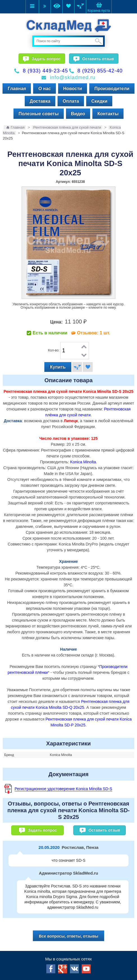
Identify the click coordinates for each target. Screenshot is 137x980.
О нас (44, 88)
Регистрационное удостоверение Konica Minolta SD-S (63, 789)
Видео (78, 114)
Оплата (71, 101)
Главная (17, 88)
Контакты (108, 114)
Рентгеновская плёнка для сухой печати (67, 127)
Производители (112, 88)
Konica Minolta (83, 462)
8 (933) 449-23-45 (45, 71)
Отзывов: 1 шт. (93, 333)
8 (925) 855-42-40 (100, 71)
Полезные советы (39, 114)
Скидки (99, 101)
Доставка (40, 101)
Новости (73, 88)
